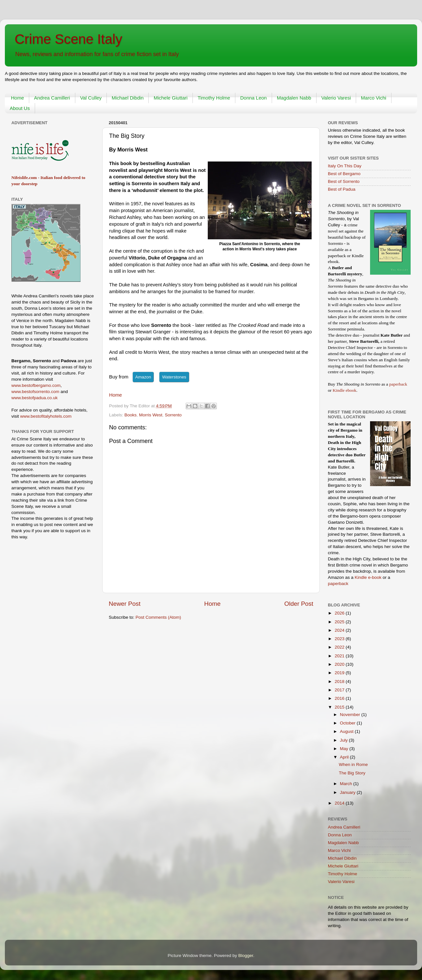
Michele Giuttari (170, 98)
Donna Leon (254, 98)
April (345, 757)
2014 (340, 803)
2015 (340, 707)
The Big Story (352, 773)
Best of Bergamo (344, 174)
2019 (340, 673)
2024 (340, 630)
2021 (340, 656)
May (345, 749)
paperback (398, 384)
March (347, 784)
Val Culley (91, 98)
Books (130, 415)
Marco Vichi (374, 98)
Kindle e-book (369, 577)
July (344, 740)
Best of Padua (342, 189)
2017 (340, 690)
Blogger (246, 956)
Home (18, 98)
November (351, 715)
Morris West (151, 415)
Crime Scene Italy (68, 39)
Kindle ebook (345, 390)
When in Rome (353, 765)
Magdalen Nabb (294, 98)
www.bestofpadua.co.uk (35, 398)
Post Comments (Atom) (158, 617)
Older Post (299, 604)
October (348, 723)
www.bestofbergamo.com (36, 385)
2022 (340, 647)
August (347, 731)
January (348, 792)
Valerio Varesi (336, 98)
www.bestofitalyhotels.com (46, 416)
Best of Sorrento (344, 181)
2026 (340, 613)
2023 (340, 639)
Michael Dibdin (128, 98)
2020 (340, 664)
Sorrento (173, 415)
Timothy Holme (214, 98)
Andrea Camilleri (52, 98)
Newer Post (125, 604)
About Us (20, 108)
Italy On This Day (345, 166)
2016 (340, 698)
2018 (340, 681)
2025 (340, 622)
